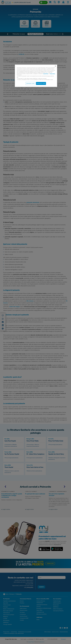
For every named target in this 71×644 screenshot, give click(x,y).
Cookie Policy (46, 74)
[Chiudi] (55, 66)
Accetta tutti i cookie (41, 83)
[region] (36, 76)
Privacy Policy (52, 74)
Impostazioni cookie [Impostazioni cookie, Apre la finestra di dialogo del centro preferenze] (30, 83)
